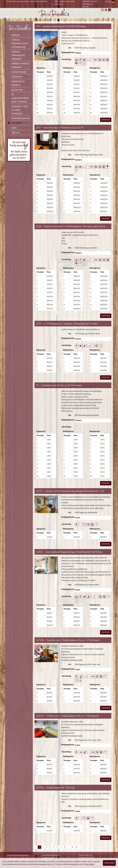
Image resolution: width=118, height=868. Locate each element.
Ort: (70, 48)
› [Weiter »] (80, 847)
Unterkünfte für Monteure (18, 83)
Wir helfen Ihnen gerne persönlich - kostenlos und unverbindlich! (27, 1)
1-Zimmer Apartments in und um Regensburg (20, 43)
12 (72, 847)
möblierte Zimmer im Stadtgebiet (21, 65)
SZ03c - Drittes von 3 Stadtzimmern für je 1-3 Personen (67, 716)
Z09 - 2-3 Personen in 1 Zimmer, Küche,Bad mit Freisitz (67, 324)
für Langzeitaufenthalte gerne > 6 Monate (20, 98)
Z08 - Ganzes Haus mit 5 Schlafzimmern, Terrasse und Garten (71, 227)
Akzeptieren (109, 863)
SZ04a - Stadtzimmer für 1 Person (55, 788)
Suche (14, 128)
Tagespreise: (41, 68)
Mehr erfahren (90, 864)
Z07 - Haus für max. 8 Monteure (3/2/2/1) (60, 128)
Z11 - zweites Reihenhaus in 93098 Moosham (61, 27)
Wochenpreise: (68, 68)
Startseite (16, 35)
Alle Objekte (17, 123)
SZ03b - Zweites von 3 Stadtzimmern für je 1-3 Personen (68, 640)
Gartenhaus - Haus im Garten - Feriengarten (20, 110)
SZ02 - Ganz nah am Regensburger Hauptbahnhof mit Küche (69, 552)
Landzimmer (17, 76)
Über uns (16, 132)
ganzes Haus (17, 90)
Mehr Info (106, 120)
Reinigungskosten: (67, 52)
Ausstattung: (66, 59)
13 (76, 847)
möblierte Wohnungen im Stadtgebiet (18, 55)
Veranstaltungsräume (21, 118)
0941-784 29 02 (93, 1)
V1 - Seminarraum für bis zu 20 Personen (59, 385)
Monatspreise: (95, 68)
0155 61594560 (90, 858)
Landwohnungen (19, 72)
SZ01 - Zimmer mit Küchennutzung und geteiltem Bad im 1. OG (70, 491)
